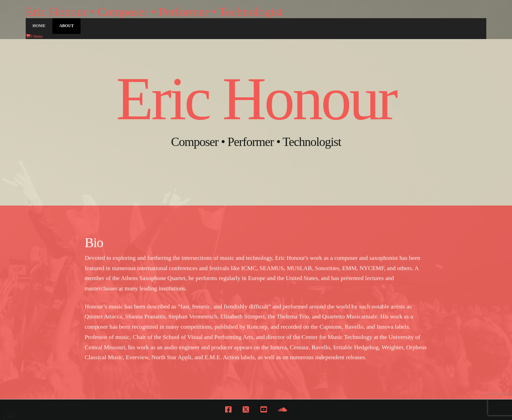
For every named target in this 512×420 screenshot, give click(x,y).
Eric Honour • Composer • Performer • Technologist (154, 12)
